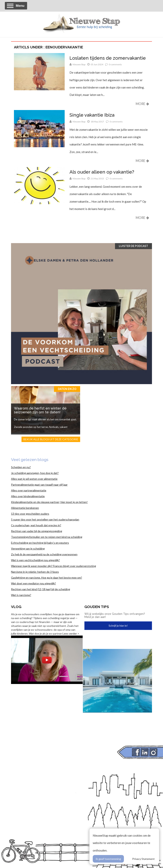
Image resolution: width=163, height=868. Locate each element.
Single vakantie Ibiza (92, 115)
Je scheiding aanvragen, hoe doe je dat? (35, 473)
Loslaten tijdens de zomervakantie (108, 58)
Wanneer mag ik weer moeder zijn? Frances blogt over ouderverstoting (54, 566)
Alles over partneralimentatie (29, 490)
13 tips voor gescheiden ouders (30, 514)
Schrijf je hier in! (118, 626)
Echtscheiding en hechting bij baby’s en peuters (40, 543)
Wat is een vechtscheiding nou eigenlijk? (35, 560)
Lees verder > (71, 634)
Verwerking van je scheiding (28, 548)
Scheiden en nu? (21, 467)
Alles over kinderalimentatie (28, 496)
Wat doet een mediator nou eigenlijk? (33, 583)
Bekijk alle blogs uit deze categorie (51, 439)
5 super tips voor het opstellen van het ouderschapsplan (45, 519)
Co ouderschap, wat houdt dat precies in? (36, 525)
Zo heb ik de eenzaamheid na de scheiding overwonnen (44, 554)
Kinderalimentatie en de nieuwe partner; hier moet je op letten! (49, 502)
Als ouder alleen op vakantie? (102, 172)
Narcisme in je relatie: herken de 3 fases (35, 572)
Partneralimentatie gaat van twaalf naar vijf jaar (39, 485)
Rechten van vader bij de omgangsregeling (37, 531)
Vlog (16, 607)
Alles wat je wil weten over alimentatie (34, 479)
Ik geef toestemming (108, 859)
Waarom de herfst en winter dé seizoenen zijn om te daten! (40, 410)
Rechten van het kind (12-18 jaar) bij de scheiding (41, 589)
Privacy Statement (143, 859)
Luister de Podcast (133, 246)
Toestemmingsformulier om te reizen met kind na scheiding (47, 537)
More (142, 104)
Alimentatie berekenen (25, 508)
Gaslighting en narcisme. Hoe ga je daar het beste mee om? (47, 578)
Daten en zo (67, 389)
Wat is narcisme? (21, 595)
